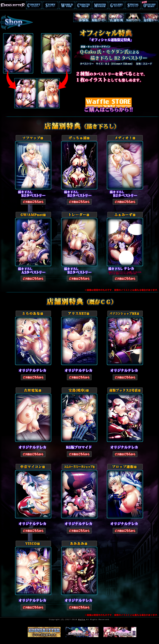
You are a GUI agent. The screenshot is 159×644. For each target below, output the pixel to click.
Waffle (82, 620)
